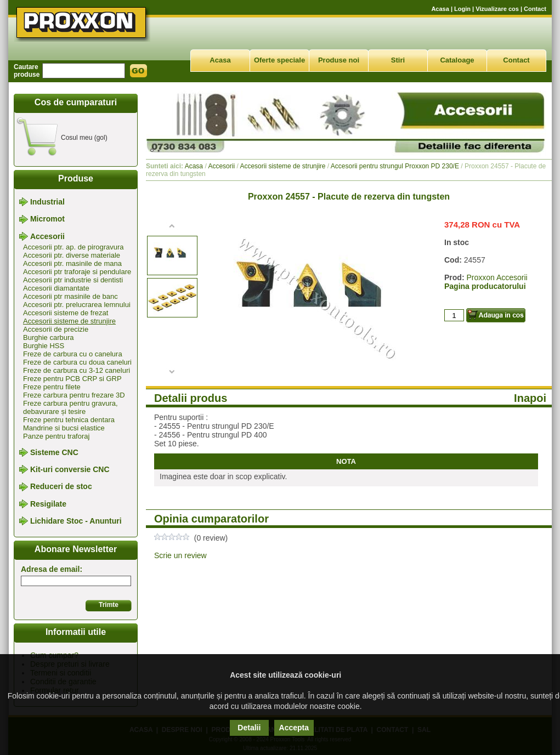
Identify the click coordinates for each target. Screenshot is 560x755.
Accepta (294, 728)
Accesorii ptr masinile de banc (70, 296)
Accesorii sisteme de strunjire (69, 321)
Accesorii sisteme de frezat (66, 313)
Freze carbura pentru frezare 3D (74, 395)
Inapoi (530, 398)
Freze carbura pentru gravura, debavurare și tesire (70, 407)
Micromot (47, 219)
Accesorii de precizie (56, 329)
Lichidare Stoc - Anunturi (76, 521)
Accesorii (47, 236)
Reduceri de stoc (61, 487)
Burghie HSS (44, 346)
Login (462, 9)
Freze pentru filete (52, 387)
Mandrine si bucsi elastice (64, 428)
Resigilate (48, 504)
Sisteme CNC (54, 452)
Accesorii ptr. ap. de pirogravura (73, 247)
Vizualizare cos (497, 9)
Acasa (440, 9)
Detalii (249, 728)
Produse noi (339, 60)
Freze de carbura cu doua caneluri (77, 362)
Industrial (47, 202)
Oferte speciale (279, 60)
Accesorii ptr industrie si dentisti (73, 280)
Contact (535, 9)
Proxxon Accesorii (497, 277)
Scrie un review (180, 555)
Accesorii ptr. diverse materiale (72, 255)
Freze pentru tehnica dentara (69, 420)
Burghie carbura (49, 337)
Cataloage (457, 60)
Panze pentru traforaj (56, 436)
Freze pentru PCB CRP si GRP (72, 379)
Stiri (398, 60)
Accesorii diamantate (56, 288)
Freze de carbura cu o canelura (73, 354)
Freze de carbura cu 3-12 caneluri (77, 370)
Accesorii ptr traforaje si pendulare (77, 272)
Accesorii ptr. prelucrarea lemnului (77, 305)
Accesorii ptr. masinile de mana (72, 263)
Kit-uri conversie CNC (70, 469)
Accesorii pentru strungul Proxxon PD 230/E (395, 166)
